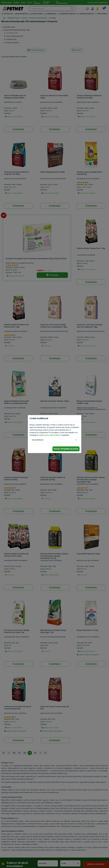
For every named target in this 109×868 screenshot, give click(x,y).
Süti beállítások (38, 440)
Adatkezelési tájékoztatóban (50, 435)
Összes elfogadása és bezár (66, 449)
